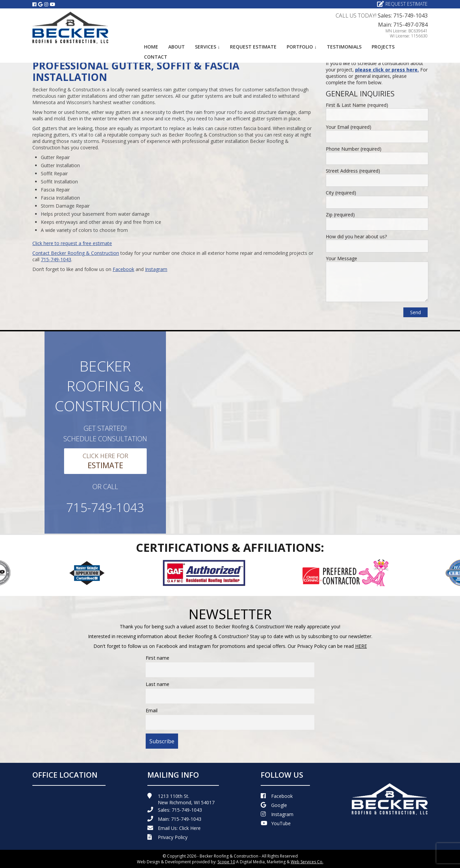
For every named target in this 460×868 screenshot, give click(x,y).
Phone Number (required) (354, 149)
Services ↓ (207, 47)
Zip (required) (340, 215)
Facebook (123, 269)
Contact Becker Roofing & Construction (76, 253)
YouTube (276, 823)
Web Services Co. (307, 862)
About (177, 47)
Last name (157, 684)
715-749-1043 (56, 259)
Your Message (341, 258)
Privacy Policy (167, 837)
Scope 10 (226, 862)
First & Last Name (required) (357, 105)
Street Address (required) (353, 171)
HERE (361, 646)
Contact (156, 57)
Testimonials (344, 47)
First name (157, 658)
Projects (383, 47)
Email (152, 710)
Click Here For (105, 461)
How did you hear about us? (356, 236)
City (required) (341, 193)
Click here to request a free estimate (72, 243)
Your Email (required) (349, 127)
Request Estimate (402, 4)
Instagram (156, 269)
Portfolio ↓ (302, 47)
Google (274, 805)
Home (151, 47)
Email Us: (174, 828)
